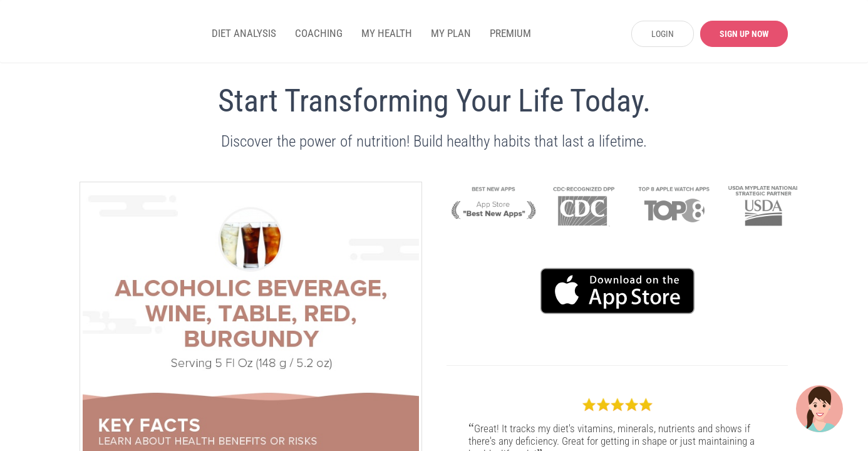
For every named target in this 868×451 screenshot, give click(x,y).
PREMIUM (510, 33)
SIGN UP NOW (744, 34)
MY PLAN (451, 33)
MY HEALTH (387, 33)
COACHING (319, 33)
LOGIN (663, 34)
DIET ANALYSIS (244, 33)
